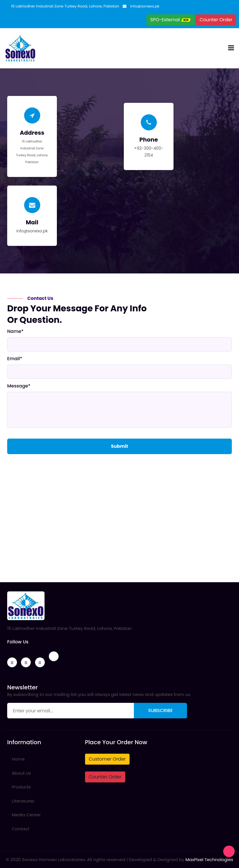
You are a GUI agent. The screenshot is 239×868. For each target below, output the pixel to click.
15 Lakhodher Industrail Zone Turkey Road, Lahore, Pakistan (65, 6)
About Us (21, 773)
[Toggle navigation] (231, 48)
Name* (15, 331)
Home (18, 759)
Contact (21, 829)
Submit (119, 446)
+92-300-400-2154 (149, 152)
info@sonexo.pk (145, 6)
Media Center (26, 815)
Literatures (23, 801)
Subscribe (161, 710)
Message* (19, 386)
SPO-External (171, 20)
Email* (15, 359)
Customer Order (107, 759)
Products (21, 787)
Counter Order (216, 20)
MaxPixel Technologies (209, 860)
